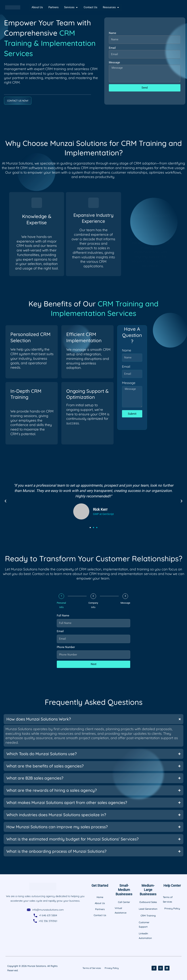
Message (114, 62)
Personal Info (61, 605)
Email (112, 48)
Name (112, 33)
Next (94, 664)
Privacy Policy (112, 968)
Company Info (93, 605)
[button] (5, 501)
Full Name (63, 616)
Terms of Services (92, 968)
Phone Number (66, 647)
